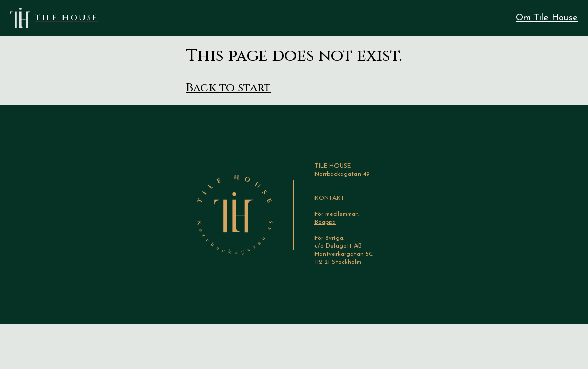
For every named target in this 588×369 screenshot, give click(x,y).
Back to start (228, 88)
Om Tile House (547, 18)
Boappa (325, 222)
